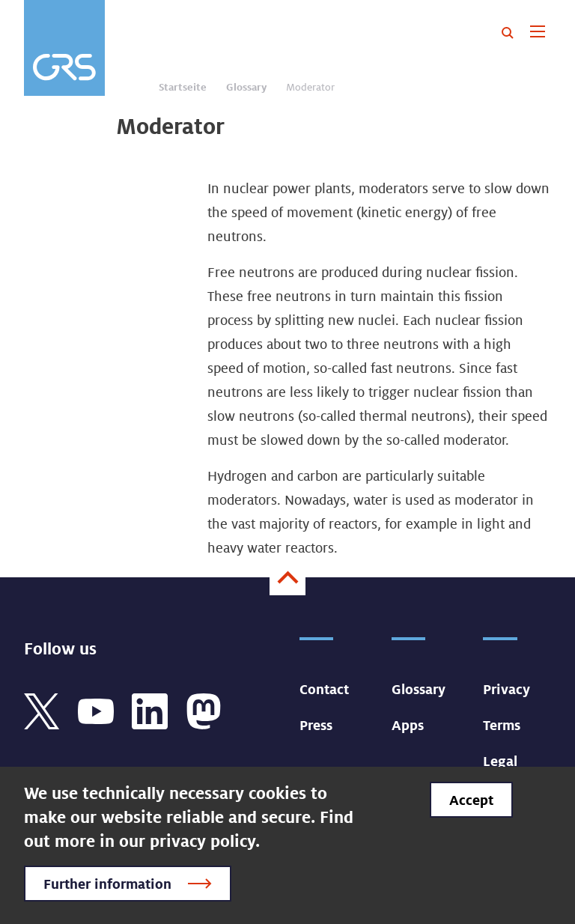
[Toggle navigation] (537, 33)
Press (316, 725)
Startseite (183, 87)
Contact (324, 689)
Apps (408, 725)
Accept (471, 800)
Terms (502, 725)
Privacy (506, 689)
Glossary (246, 87)
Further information (107, 884)
